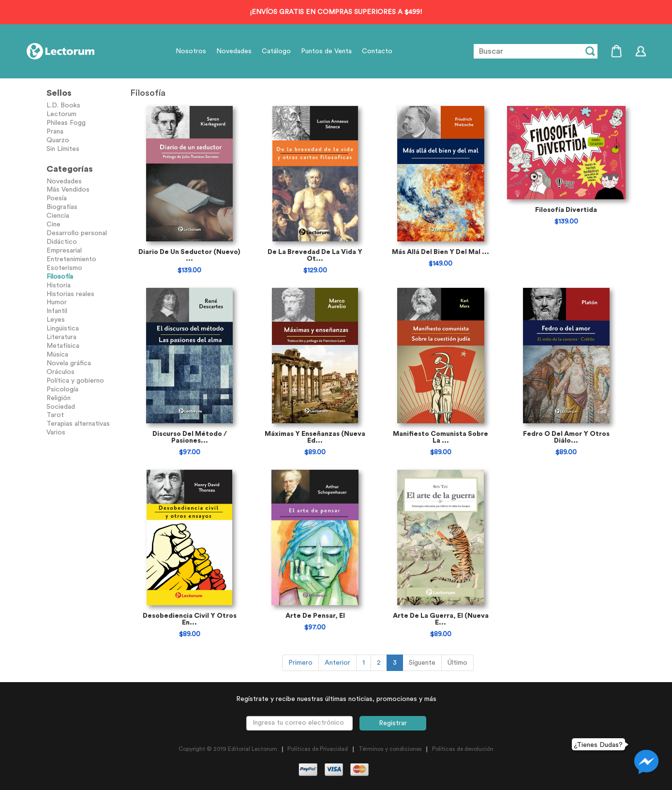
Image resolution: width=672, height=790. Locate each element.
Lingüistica (63, 328)
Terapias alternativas (78, 424)
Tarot (55, 415)
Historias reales (70, 294)
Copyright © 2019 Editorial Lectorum (228, 749)
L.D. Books (63, 105)
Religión (59, 398)
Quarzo (58, 140)
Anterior (337, 663)
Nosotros (191, 51)
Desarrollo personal (77, 233)
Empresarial (64, 251)
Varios (56, 432)
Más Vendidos (68, 190)
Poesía (57, 198)
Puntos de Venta (326, 51)
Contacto (377, 51)
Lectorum (61, 114)
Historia (59, 285)
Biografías (62, 207)
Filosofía (60, 277)
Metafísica (63, 346)
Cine (53, 224)
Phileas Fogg (66, 123)
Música (57, 355)
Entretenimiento (71, 259)
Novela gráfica (69, 363)
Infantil (57, 311)
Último (457, 663)
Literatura (61, 337)
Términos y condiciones (390, 749)
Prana (55, 132)
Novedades (234, 51)
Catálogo (276, 51)
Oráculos (60, 372)
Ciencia (58, 216)
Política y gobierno (75, 381)
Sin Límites (63, 149)
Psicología (62, 389)
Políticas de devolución (463, 749)
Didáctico (62, 242)
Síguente (422, 663)
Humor (57, 302)
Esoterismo (64, 268)
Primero (300, 663)
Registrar (393, 723)
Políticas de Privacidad (318, 749)
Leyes (56, 320)
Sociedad (61, 407)
